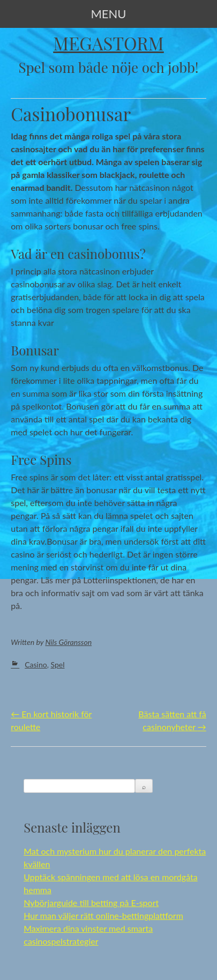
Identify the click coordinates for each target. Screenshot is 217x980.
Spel (58, 665)
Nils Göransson (68, 642)
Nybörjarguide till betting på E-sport (91, 903)
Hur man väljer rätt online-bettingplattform (103, 915)
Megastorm (108, 43)
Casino (36, 665)
